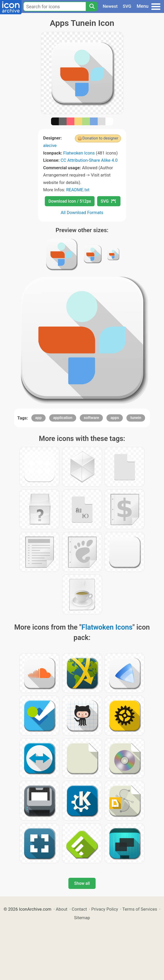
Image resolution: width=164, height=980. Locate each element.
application (63, 418)
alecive (50, 145)
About (62, 909)
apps (115, 418)
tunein (136, 418)
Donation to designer (100, 138)
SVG (127, 6)
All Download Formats (82, 212)
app (38, 418)
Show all (82, 883)
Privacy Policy (105, 909)
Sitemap (82, 918)
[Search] (92, 6)
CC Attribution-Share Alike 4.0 (89, 160)
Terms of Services (140, 909)
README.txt (78, 190)
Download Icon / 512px (70, 201)
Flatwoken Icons (79, 153)
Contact (79, 909)
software (91, 418)
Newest (110, 6)
